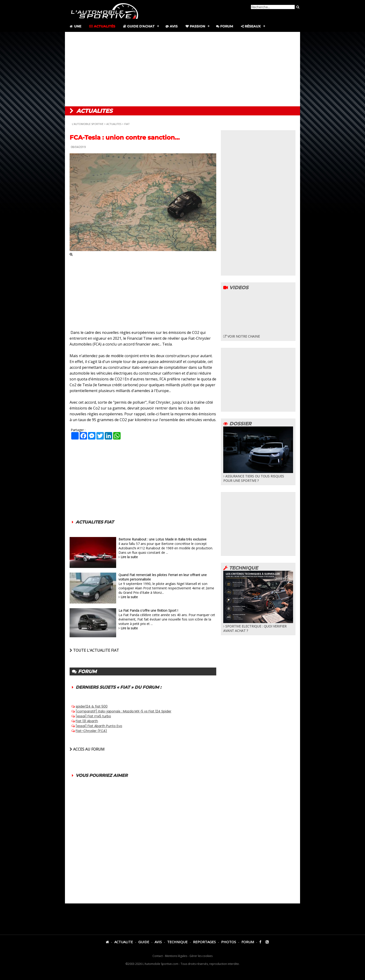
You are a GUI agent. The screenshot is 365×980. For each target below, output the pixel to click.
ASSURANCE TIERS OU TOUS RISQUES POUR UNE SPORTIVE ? (258, 476)
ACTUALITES (114, 124)
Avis (172, 26)
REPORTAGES (204, 942)
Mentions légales (176, 956)
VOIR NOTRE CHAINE (242, 336)
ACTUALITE (124, 942)
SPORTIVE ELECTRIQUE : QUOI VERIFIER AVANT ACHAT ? (258, 626)
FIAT (127, 124)
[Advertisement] (182, 69)
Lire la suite (129, 557)
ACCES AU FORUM (87, 749)
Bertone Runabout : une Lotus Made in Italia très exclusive (162, 539)
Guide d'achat (139, 26)
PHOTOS (229, 942)
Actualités (102, 26)
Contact (158, 956)
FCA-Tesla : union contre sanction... (125, 138)
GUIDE (144, 942)
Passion (195, 26)
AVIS (158, 942)
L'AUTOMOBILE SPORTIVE (88, 124)
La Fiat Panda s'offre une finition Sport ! (148, 610)
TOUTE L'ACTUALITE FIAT (94, 650)
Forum (225, 26)
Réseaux (251, 26)
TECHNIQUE (177, 942)
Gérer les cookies (201, 956)
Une (75, 26)
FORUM (248, 942)
